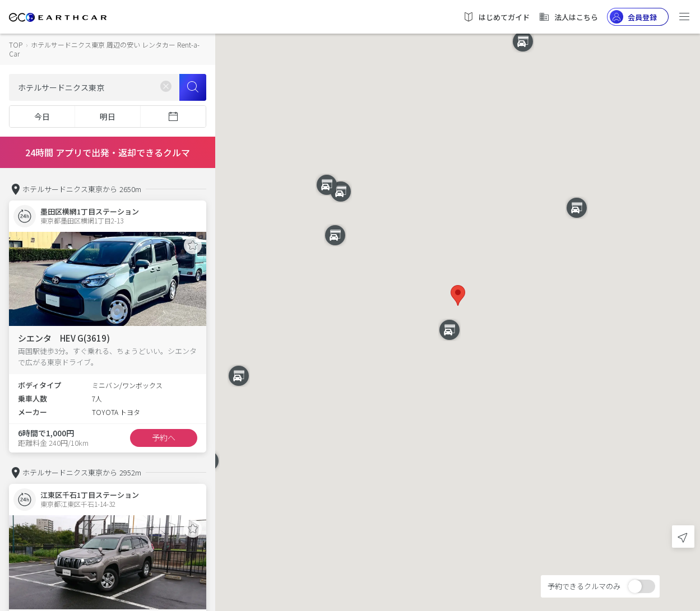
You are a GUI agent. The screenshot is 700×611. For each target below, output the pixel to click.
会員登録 (633, 17)
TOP (16, 45)
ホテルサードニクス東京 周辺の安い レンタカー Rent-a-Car (104, 49)
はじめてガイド (496, 17)
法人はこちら (568, 17)
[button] (458, 295)
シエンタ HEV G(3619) (64, 338)
